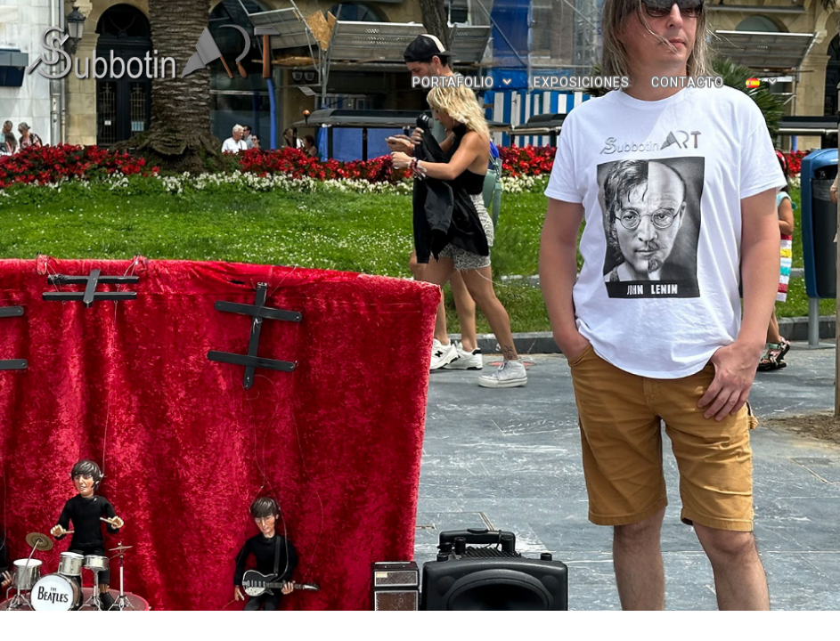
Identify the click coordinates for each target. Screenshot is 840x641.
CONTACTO (688, 80)
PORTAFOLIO (462, 81)
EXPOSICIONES (582, 80)
